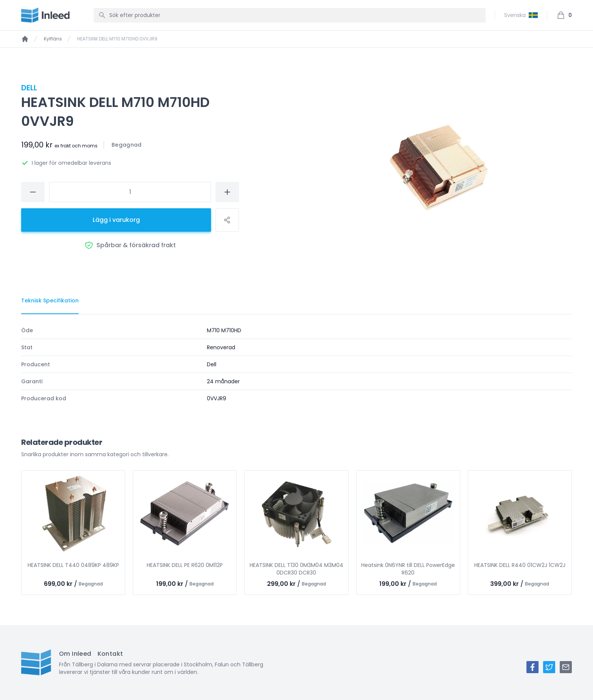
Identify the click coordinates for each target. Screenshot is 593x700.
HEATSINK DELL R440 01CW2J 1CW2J (520, 565)
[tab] (50, 301)
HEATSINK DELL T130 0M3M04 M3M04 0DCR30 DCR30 (296, 569)
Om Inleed (75, 654)
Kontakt (110, 654)
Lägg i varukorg (116, 220)
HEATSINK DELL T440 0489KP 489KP (73, 565)
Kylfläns (53, 39)
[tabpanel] (296, 364)
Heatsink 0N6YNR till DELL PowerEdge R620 (408, 569)
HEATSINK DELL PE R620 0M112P (185, 565)
